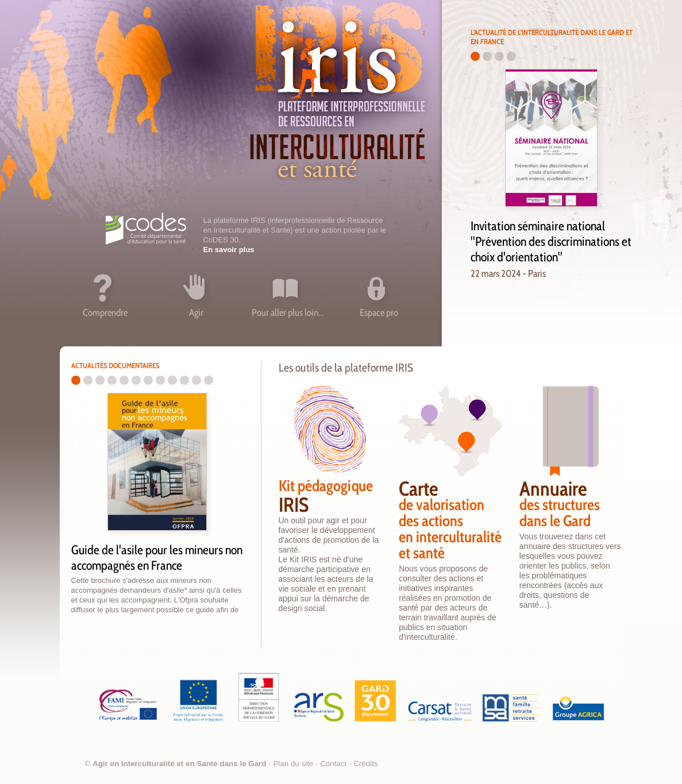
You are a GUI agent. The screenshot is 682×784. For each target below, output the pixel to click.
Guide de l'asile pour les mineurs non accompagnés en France (157, 558)
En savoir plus (229, 250)
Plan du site (293, 764)
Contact (333, 764)
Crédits (365, 764)
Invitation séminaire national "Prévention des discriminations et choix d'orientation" (551, 242)
